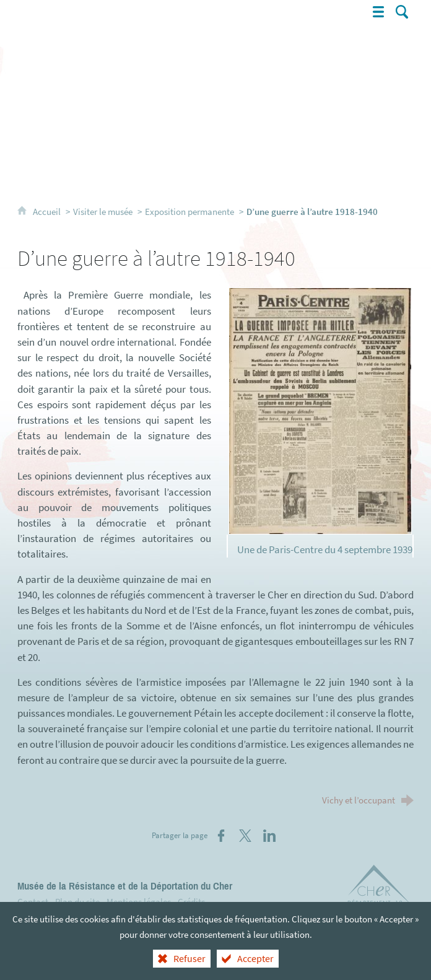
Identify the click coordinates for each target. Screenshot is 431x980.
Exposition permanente (189, 212)
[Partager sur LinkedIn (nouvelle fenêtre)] (269, 836)
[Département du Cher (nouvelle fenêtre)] (380, 887)
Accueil (48, 212)
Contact (33, 902)
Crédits (191, 902)
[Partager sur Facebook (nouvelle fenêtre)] (221, 836)
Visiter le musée (103, 212)
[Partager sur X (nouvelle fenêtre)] (245, 836)
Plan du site (77, 902)
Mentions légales (139, 902)
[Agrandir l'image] (320, 410)
